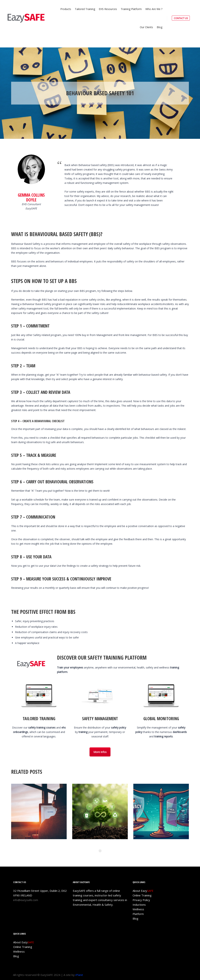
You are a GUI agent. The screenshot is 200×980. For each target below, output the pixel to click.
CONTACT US (181, 18)
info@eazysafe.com (26, 900)
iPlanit (79, 975)
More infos (100, 752)
